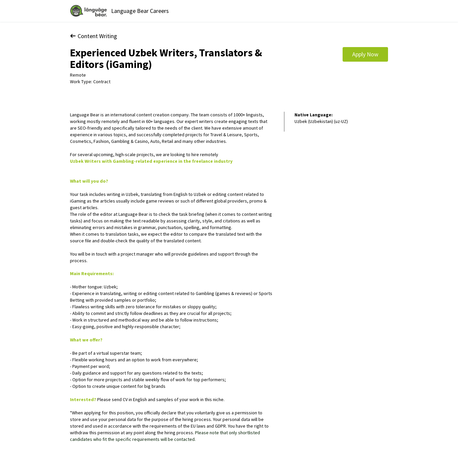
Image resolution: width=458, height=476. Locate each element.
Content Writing (94, 36)
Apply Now (365, 54)
